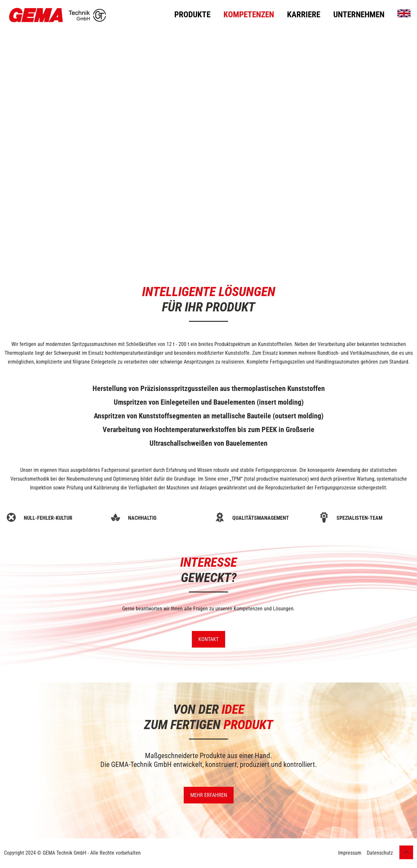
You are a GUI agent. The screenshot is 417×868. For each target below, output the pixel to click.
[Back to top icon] (406, 852)
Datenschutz (380, 853)
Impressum (350, 853)
